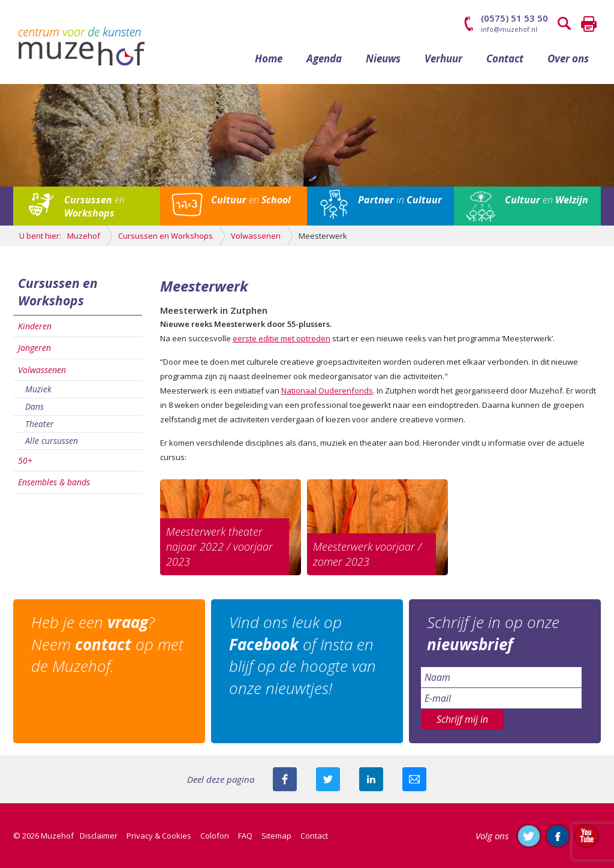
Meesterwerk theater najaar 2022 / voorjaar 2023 (219, 546)
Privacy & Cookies (159, 836)
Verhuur (443, 58)
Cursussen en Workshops (58, 292)
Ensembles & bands (54, 482)
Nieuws (383, 58)
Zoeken (565, 24)
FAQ (245, 836)
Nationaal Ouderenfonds (327, 391)
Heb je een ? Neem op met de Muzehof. (107, 644)
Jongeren (34, 348)
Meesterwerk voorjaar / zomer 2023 (367, 554)
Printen (589, 24)
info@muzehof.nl (509, 29)
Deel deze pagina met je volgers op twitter (328, 779)
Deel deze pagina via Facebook (285, 779)
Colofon (215, 836)
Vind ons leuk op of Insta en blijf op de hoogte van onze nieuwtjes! (303, 655)
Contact (505, 58)
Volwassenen (42, 370)
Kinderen (35, 326)
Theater (40, 424)
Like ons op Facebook (558, 836)
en (94, 206)
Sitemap (276, 836)
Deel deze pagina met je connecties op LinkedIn (371, 779)
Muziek (38, 389)
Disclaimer (99, 836)
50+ (25, 460)
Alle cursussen (52, 441)
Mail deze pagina (414, 779)
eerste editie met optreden (282, 338)
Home (269, 58)
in (400, 200)
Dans (34, 406)
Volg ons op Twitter (529, 836)
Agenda (324, 58)
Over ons (568, 58)
